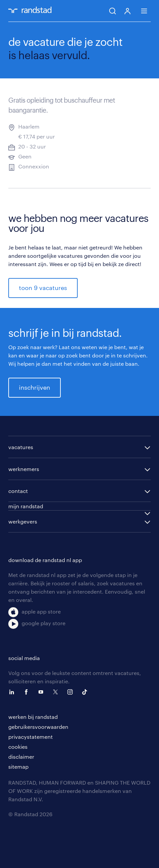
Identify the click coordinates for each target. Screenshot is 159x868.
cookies (18, 747)
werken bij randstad (33, 717)
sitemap (18, 767)
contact (18, 491)
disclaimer (21, 757)
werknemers (24, 469)
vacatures (21, 447)
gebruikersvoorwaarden (38, 727)
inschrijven (35, 387)
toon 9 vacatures (43, 288)
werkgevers (23, 521)
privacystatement (31, 737)
